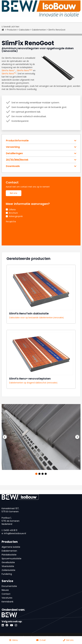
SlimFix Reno (8, 70)
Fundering (7, 574)
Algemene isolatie (11, 547)
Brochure (13, 213)
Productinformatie (17, 141)
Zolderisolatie (8, 570)
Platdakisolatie (9, 555)
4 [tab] (46, 474)
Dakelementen (39, 30)
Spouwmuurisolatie (11, 559)
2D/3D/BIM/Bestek (17, 160)
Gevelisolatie (8, 562)
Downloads (13, 166)
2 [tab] (39, 474)
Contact (6, 594)
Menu (14, 640)
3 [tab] (43, 474)
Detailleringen (14, 153)
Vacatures (7, 598)
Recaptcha (11, 221)
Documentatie (9, 586)
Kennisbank (7, 602)
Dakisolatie (24, 30)
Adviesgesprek (16, 216)
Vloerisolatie (8, 566)
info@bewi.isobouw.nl (15, 533)
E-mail (41, 640)
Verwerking (13, 147)
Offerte (12, 210)
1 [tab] (36, 474)
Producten (12, 30)
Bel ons (14, 193)
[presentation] (28, 230)
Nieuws (5, 590)
